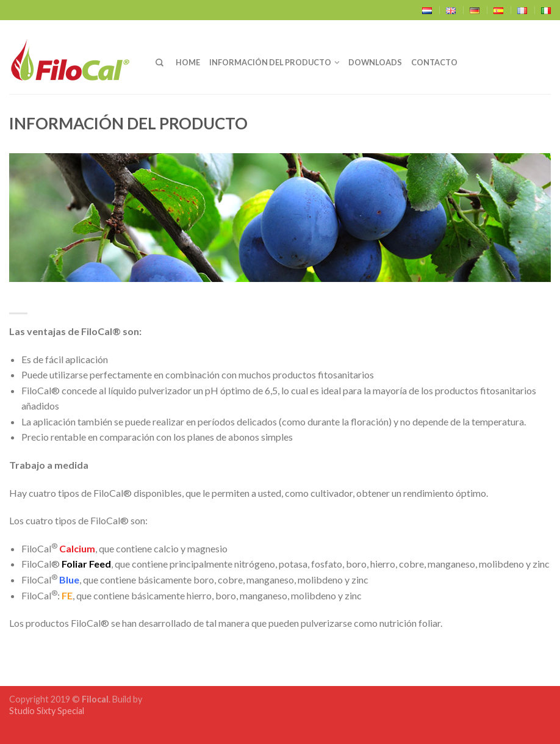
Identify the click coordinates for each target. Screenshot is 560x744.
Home (188, 62)
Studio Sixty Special (47, 711)
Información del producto (270, 62)
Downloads (375, 62)
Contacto (434, 62)
